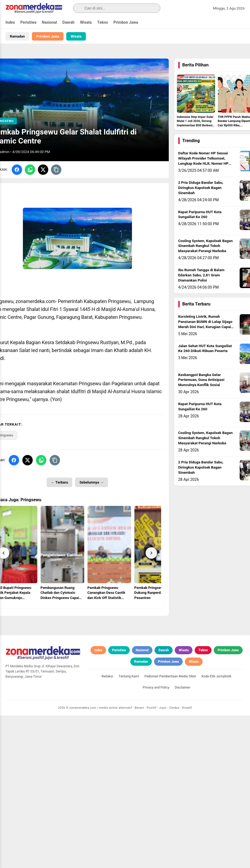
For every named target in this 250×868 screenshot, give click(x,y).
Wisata (86, 22)
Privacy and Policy (156, 840)
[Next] (151, 553)
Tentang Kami (129, 829)
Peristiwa (28, 22)
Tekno (103, 22)
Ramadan (17, 36)
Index (10, 22)
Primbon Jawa (126, 22)
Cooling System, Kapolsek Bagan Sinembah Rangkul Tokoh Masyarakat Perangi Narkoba (206, 246)
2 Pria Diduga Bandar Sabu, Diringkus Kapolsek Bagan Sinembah (201, 188)
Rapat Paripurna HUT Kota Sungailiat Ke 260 (200, 215)
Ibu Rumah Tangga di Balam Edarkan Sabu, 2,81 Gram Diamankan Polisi (201, 275)
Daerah (69, 22)
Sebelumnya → (91, 482)
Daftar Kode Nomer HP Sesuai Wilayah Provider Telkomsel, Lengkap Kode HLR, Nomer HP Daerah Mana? (203, 161)
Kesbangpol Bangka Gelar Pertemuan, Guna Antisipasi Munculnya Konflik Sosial (201, 380)
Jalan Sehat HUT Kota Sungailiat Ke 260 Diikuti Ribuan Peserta (205, 349)
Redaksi (107, 829)
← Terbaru (59, 482)
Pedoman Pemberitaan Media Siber (170, 829)
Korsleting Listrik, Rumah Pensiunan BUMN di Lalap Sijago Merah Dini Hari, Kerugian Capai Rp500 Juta (205, 324)
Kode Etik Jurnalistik (216, 829)
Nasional (49, 22)
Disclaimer (183, 840)
